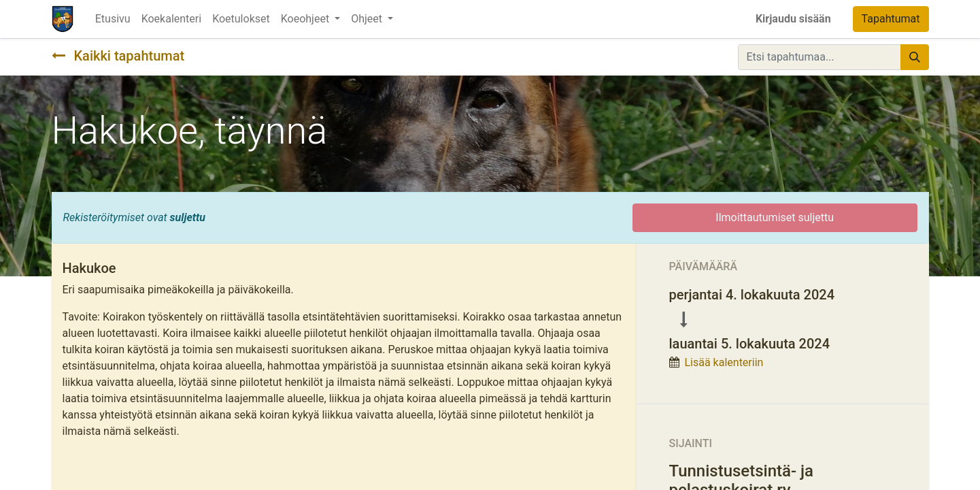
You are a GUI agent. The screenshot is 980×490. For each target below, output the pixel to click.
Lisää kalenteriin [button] (724, 362)
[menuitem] (113, 19)
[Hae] (915, 57)
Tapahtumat (891, 19)
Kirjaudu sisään (793, 19)
